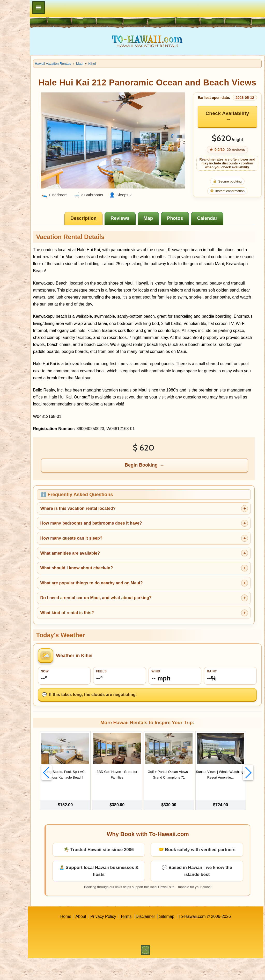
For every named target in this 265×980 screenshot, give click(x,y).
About (101, 938)
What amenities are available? (110, 575)
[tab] (104, 233)
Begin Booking (162, 487)
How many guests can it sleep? (112, 560)
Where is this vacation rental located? (118, 530)
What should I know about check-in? (117, 590)
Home (86, 938)
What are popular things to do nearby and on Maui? (132, 605)
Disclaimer (165, 938)
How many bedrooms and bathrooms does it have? (131, 545)
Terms (146, 938)
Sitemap (187, 938)
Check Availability (230, 131)
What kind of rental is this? (107, 635)
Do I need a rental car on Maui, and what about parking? (136, 620)
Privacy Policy (123, 938)
